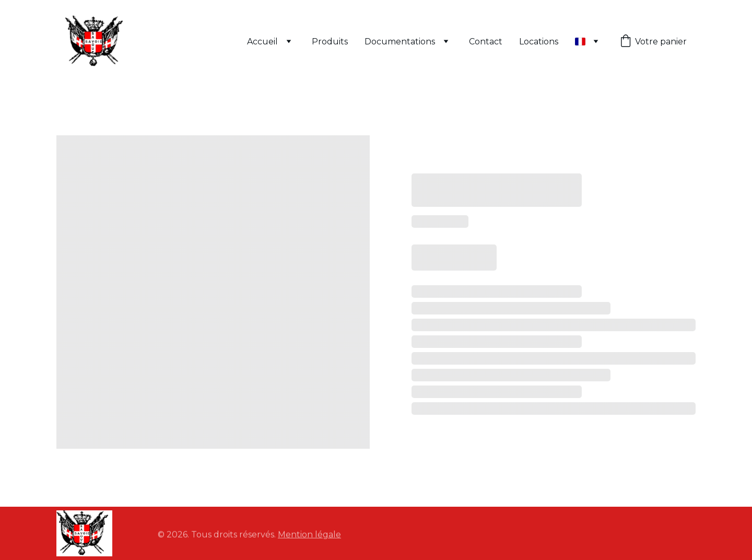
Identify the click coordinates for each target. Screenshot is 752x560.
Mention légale (309, 535)
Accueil (262, 42)
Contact (486, 42)
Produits (330, 42)
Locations (539, 42)
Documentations (400, 42)
